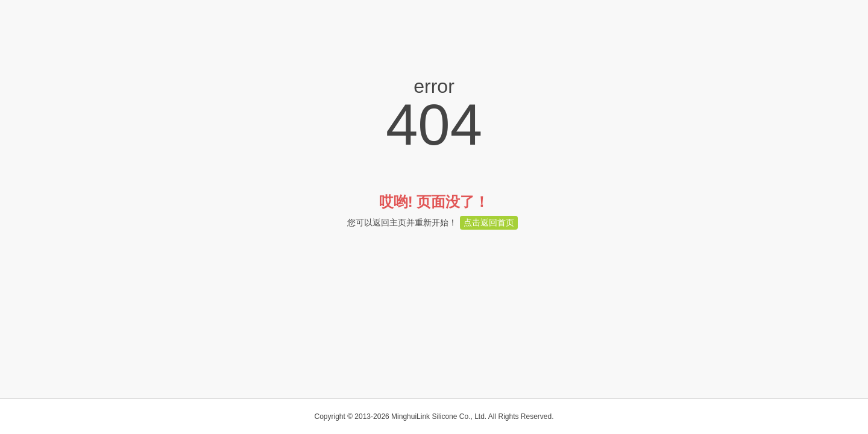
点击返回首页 (489, 222)
